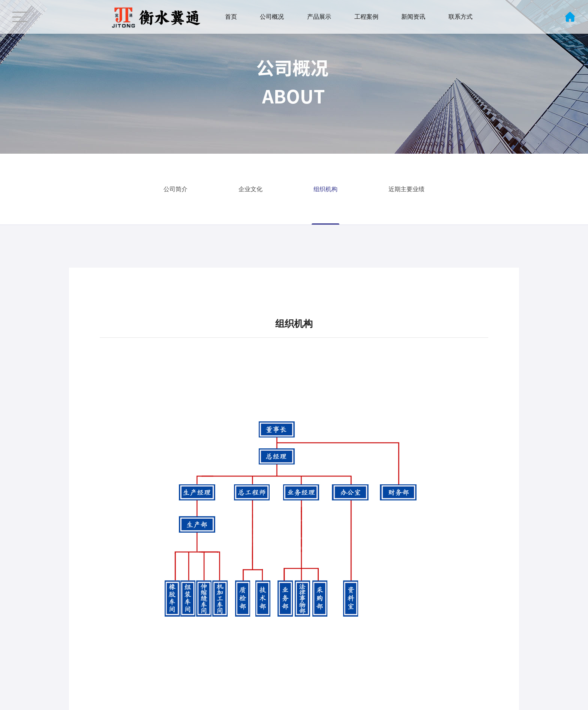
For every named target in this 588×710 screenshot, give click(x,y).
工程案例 (366, 17)
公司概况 (272, 17)
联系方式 (460, 17)
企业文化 (250, 189)
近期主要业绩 (406, 189)
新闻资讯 (413, 17)
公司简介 (175, 189)
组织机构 (325, 189)
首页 (231, 17)
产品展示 (319, 17)
